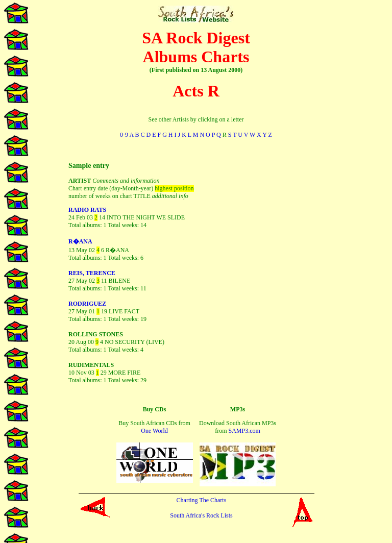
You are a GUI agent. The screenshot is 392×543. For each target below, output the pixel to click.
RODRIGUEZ (87, 304)
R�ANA (80, 241)
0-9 (124, 135)
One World (154, 431)
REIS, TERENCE (92, 273)
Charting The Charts (202, 500)
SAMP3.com (244, 431)
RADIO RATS (87, 210)
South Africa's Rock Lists (201, 515)
